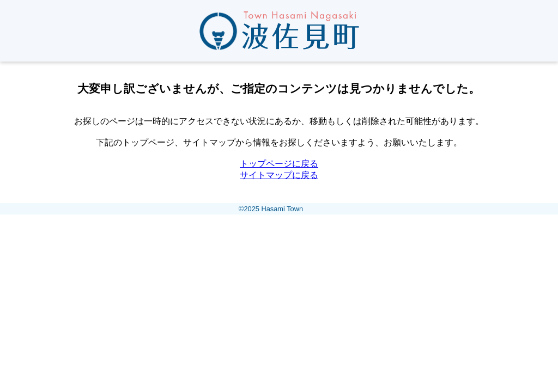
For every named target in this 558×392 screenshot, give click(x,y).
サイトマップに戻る (279, 175)
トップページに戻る (279, 164)
